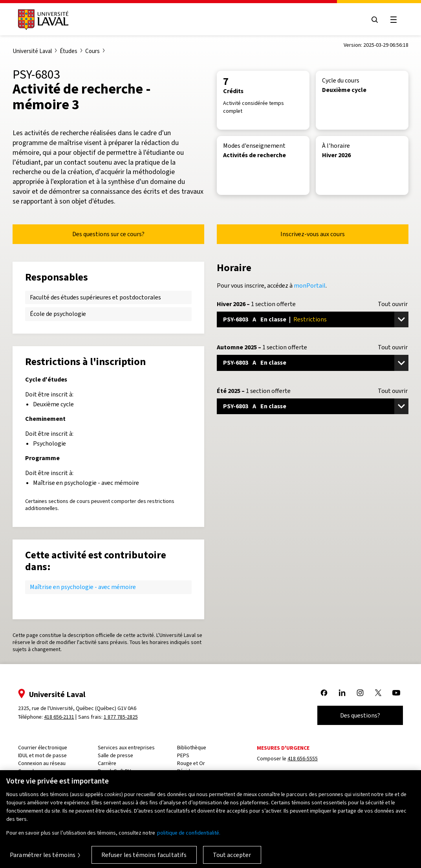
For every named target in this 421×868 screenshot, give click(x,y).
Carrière (107, 763)
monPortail (310, 285)
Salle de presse (115, 755)
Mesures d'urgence (283, 748)
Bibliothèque (192, 748)
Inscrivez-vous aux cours (313, 234)
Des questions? (360, 715)
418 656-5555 (303, 759)
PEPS (183, 755)
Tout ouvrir (393, 304)
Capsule (27, 771)
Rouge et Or (191, 763)
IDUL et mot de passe (42, 755)
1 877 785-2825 (121, 717)
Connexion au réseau (42, 763)
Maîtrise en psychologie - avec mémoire (83, 587)
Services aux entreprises (126, 748)
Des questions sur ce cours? (108, 234)
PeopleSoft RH (114, 771)
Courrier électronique (43, 748)
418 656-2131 (59, 717)
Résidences (190, 771)
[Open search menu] (375, 20)
